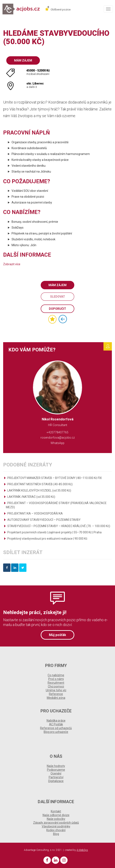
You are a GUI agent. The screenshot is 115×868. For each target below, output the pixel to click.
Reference (56, 694)
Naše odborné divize (56, 815)
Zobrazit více (12, 264)
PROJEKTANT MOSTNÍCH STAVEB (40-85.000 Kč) (40, 484)
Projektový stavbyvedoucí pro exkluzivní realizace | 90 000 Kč (47, 539)
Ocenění (56, 773)
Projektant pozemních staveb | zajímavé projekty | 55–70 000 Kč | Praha (54, 532)
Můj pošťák (57, 635)
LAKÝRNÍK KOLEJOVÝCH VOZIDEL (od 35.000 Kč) (39, 490)
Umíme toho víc (56, 690)
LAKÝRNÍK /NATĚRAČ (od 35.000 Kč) (31, 497)
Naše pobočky (56, 819)
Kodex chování (56, 830)
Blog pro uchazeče (56, 732)
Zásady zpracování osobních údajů (56, 823)
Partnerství (56, 777)
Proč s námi (56, 679)
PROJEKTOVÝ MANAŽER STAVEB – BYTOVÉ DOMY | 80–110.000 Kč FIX (55, 478)
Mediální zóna (56, 698)
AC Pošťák (56, 724)
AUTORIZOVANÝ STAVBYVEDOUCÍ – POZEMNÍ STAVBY (44, 520)
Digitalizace (56, 781)
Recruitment (56, 683)
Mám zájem (23, 60)
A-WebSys (82, 850)
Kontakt (56, 811)
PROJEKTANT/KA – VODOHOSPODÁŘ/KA (35, 513)
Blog (56, 834)
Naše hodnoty (56, 766)
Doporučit (57, 309)
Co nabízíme (56, 675)
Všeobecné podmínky (56, 826)
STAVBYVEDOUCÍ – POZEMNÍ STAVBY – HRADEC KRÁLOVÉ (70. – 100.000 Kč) (59, 526)
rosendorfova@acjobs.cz (58, 438)
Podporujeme (56, 770)
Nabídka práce (56, 721)
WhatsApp (57, 443)
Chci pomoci (56, 686)
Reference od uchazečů (56, 728)
